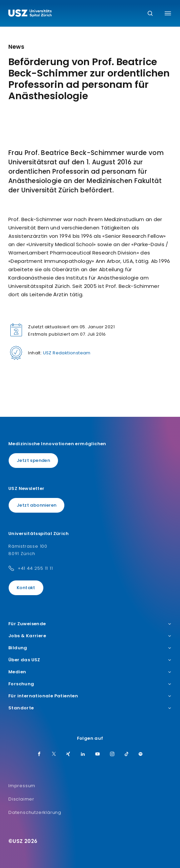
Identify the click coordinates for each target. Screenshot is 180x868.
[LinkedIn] (83, 754)
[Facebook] (39, 754)
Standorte (90, 708)
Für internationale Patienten (90, 696)
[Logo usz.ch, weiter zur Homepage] (30, 14)
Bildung (90, 648)
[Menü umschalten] (168, 13)
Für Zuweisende (90, 624)
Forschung (90, 684)
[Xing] (68, 754)
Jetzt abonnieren (36, 505)
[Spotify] (141, 754)
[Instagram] (112, 754)
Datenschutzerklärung (35, 812)
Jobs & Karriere (90, 636)
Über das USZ (90, 660)
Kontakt (26, 588)
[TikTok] (127, 754)
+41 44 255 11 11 (35, 568)
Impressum (22, 786)
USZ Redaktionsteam (67, 353)
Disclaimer (21, 799)
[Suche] (150, 14)
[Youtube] (98, 754)
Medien (90, 672)
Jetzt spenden (33, 460)
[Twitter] (54, 754)
